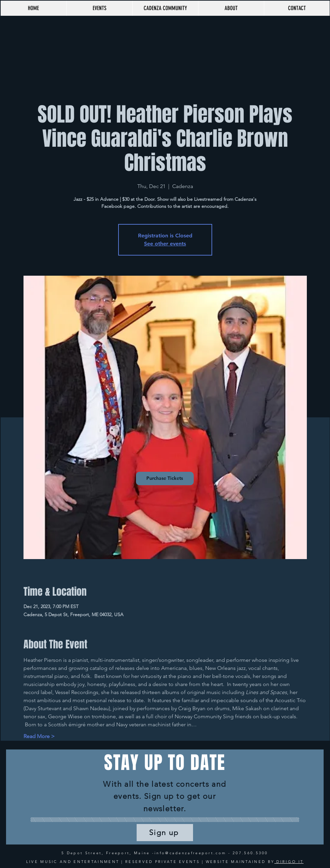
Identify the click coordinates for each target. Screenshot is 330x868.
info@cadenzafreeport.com (190, 853)
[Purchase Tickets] (165, 478)
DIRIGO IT (289, 862)
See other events (165, 244)
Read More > (39, 736)
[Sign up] (165, 833)
